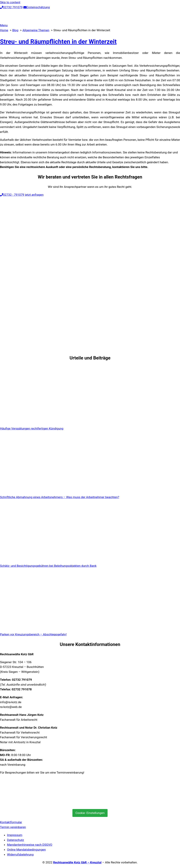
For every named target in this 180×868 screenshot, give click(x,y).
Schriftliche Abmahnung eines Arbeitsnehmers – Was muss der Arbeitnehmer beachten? (60, 497)
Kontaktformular (11, 822)
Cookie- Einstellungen (90, 813)
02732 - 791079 (12, 195)
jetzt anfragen (34, 195)
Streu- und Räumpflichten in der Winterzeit (58, 42)
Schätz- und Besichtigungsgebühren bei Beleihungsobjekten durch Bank (48, 566)
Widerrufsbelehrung (20, 854)
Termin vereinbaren (13, 827)
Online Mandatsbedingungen (26, 850)
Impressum (15, 835)
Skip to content (10, 2)
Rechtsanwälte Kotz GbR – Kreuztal (77, 862)
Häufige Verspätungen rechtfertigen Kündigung (32, 428)
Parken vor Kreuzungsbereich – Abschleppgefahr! (33, 634)
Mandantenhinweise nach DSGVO (30, 845)
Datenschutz (15, 840)
